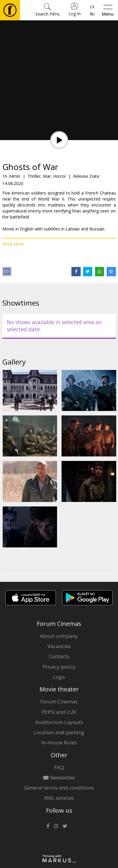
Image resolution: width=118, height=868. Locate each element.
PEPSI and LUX (59, 712)
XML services (59, 798)
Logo (59, 677)
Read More (13, 244)
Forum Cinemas (59, 701)
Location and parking (59, 732)
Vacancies (59, 646)
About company (59, 636)
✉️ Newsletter (59, 777)
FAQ (59, 767)
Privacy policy (59, 667)
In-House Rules (59, 742)
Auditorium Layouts (59, 722)
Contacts (59, 656)
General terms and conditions (59, 788)
